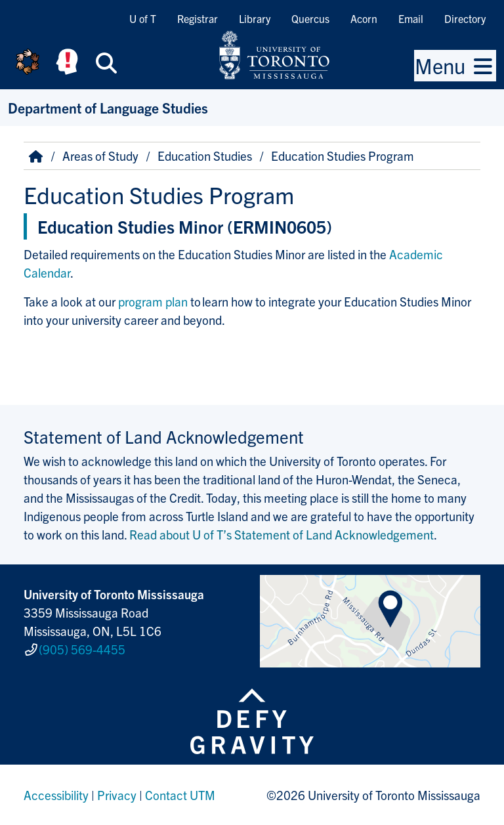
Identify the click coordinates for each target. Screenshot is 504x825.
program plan (153, 301)
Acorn (364, 18)
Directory (465, 18)
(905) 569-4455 (82, 649)
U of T (143, 18)
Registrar (198, 18)
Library (255, 18)
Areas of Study (100, 156)
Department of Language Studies (108, 107)
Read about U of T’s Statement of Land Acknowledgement (282, 534)
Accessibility (56, 795)
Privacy (117, 795)
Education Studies (205, 156)
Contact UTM (180, 795)
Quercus (310, 18)
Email (411, 18)
